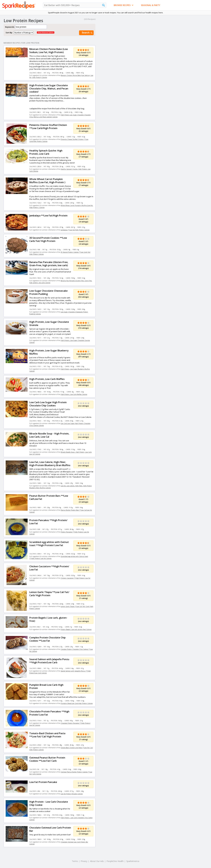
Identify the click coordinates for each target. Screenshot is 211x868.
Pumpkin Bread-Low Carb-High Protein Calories (77, 703)
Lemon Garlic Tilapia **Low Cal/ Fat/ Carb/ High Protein (49, 594)
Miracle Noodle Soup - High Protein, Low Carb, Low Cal (49, 435)
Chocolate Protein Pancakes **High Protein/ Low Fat (49, 713)
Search (87, 33)
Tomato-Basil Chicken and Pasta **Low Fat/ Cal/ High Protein (47, 735)
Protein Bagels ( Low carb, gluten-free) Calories (76, 629)
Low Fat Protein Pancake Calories (72, 794)
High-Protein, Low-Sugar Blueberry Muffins (49, 352)
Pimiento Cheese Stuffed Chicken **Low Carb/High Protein (48, 127)
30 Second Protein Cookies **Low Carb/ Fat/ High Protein (48, 239)
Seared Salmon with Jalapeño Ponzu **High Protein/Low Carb (49, 661)
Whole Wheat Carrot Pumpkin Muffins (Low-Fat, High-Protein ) (47, 181)
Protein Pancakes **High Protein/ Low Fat (48, 522)
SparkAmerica (133, 861)
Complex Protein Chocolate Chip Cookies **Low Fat (47, 639)
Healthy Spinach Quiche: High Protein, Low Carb (46, 152)
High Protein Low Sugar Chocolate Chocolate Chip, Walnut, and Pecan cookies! (49, 89)
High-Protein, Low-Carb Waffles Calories (74, 394)
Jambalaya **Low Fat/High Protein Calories (75, 230)
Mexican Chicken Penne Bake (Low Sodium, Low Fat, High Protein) (49, 51)
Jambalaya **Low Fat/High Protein (48, 216)
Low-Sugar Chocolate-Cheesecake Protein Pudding (48, 292)
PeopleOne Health (115, 861)
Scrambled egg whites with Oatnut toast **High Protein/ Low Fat (49, 544)
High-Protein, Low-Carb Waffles (47, 379)
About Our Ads (97, 861)
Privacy (84, 861)
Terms (75, 861)
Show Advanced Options (46, 32)
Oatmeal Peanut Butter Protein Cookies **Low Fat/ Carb (47, 759)
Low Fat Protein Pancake (43, 782)
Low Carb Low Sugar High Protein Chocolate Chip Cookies (48, 404)
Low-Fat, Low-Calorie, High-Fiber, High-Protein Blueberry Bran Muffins (50, 464)
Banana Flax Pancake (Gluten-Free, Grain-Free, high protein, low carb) (49, 264)
